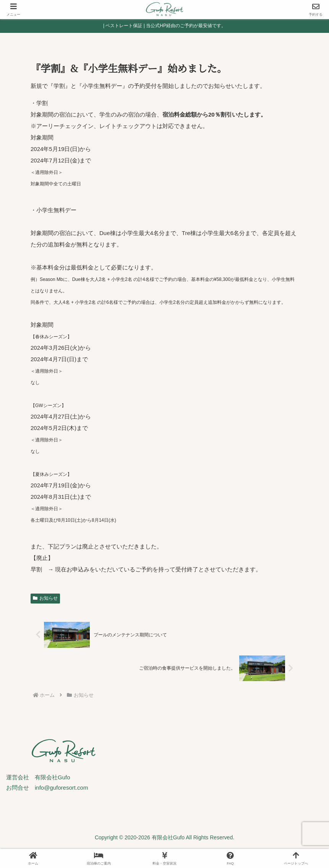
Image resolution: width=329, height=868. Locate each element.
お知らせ (45, 598)
